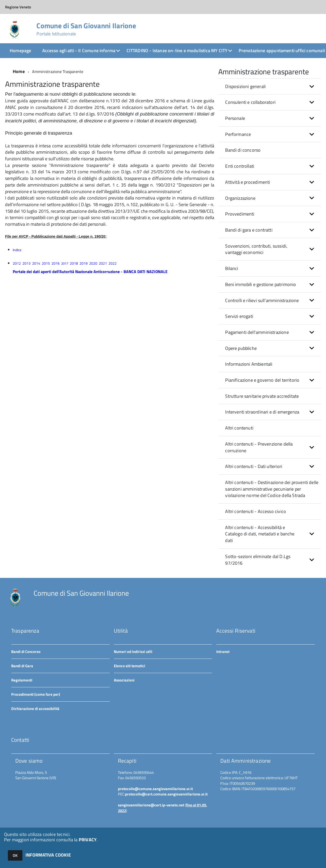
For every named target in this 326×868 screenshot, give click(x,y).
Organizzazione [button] (240, 198)
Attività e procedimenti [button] (248, 182)
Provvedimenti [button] (240, 214)
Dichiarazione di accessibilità (35, 709)
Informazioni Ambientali (249, 364)
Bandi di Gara (22, 666)
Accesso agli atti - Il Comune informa (79, 51)
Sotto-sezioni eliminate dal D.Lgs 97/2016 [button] (258, 560)
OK (15, 855)
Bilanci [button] (232, 268)
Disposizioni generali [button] (245, 86)
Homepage (20, 51)
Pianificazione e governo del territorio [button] (262, 380)
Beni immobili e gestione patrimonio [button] (261, 284)
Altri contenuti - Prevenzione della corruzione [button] (259, 447)
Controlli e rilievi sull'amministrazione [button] (262, 300)
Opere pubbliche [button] (241, 348)
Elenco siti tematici (130, 666)
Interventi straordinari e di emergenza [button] (262, 412)
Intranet (223, 652)
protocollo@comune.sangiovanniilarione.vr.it (155, 789)
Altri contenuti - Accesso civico (256, 511)
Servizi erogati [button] (239, 316)
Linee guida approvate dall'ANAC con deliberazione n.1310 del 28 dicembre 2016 (85, 101)
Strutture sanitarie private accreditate (262, 396)
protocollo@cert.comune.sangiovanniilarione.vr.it (166, 794)
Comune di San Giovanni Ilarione (86, 29)
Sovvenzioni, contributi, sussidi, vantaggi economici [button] (256, 249)
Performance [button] (238, 134)
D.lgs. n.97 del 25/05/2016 (148, 172)
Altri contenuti (239, 428)
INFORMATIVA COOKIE (48, 855)
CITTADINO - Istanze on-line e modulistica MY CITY (177, 51)
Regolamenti (22, 680)
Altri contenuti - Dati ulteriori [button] (254, 466)
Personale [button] (235, 118)
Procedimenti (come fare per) (36, 694)
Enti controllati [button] (240, 166)
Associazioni (124, 680)
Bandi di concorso (243, 150)
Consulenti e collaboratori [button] (250, 102)
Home (19, 71)
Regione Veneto (18, 7)
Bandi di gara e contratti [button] (249, 230)
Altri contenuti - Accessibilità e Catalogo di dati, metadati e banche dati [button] (260, 534)
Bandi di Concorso (26, 652)
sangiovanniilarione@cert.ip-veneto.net (151, 805)
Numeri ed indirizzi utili (133, 652)
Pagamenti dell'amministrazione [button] (257, 332)
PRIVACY (88, 840)
